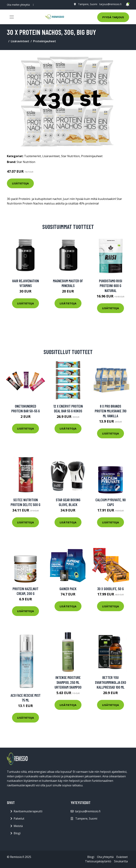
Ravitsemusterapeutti (28, 811)
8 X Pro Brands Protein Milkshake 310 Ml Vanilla (111, 411)
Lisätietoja (20, 183)
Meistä (18, 826)
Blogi (17, 833)
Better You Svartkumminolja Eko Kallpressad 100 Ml (110, 682)
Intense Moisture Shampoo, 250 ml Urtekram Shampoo (68, 682)
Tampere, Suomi (88, 4)
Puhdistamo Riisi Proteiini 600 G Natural (111, 286)
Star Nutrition (70, 156)
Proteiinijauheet (45, 41)
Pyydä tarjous (113, 17)
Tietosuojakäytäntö (98, 861)
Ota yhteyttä (105, 857)
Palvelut (19, 819)
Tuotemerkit (32, 156)
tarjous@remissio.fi (110, 4)
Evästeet (122, 857)
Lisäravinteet (20, 41)
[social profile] (33, 5)
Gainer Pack (68, 589)
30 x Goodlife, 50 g (110, 589)
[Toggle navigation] (12, 17)
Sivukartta (121, 861)
